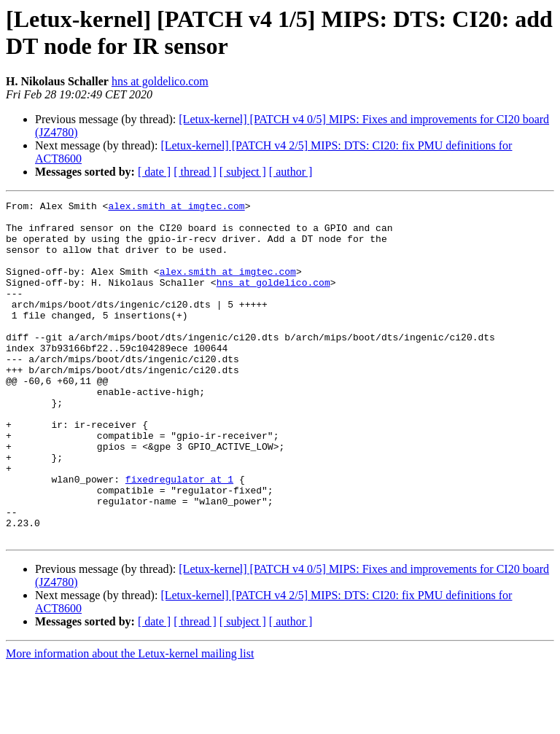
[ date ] (154, 172)
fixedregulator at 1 (179, 536)
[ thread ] (195, 172)
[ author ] (291, 172)
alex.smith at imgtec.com (176, 208)
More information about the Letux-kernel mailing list (130, 721)
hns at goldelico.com (160, 81)
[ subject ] (243, 172)
